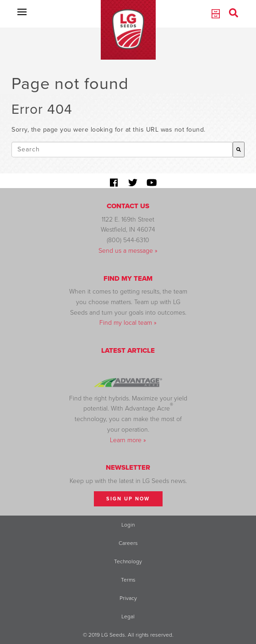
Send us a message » (128, 251)
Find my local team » (128, 323)
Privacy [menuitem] (128, 598)
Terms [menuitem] (128, 580)
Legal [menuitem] (128, 616)
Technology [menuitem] (128, 561)
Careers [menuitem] (128, 543)
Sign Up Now (128, 499)
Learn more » (128, 440)
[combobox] (122, 150)
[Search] (239, 150)
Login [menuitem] (128, 525)
